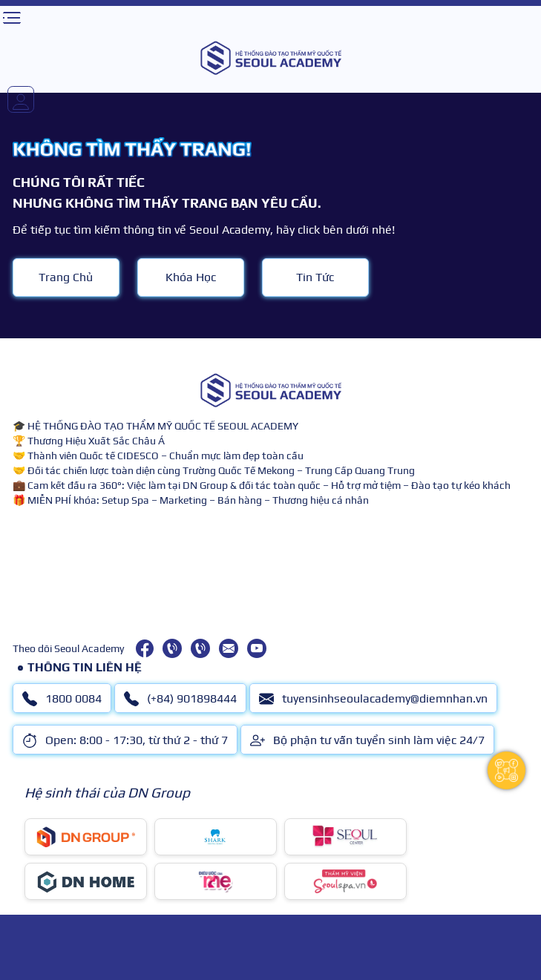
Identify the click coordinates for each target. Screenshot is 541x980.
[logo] (270, 58)
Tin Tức (315, 277)
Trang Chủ (66, 277)
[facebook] (145, 648)
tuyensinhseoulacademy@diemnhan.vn (373, 699)
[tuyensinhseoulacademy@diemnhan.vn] (229, 648)
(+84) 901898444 (180, 699)
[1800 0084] (172, 648)
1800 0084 (62, 699)
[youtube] (257, 648)
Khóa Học (191, 277)
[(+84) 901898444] (200, 648)
